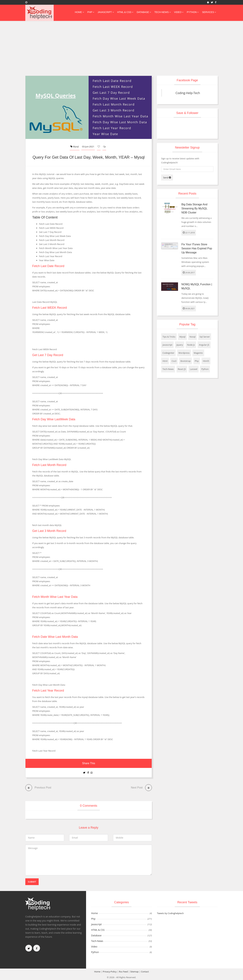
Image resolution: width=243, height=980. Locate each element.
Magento (198, 353)
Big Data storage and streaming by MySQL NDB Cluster (194, 208)
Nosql (192, 337)
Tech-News (163, 12)
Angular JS (204, 345)
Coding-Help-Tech (188, 93)
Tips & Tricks (169, 337)
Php (91, 12)
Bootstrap (185, 361)
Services (209, 12)
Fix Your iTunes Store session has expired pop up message (197, 248)
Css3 (174, 361)
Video (179, 12)
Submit (32, 882)
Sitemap (134, 971)
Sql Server (205, 337)
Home (79, 12)
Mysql (75, 147)
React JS (182, 369)
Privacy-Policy (110, 971)
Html (165, 361)
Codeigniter (168, 353)
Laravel (194, 369)
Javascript (106, 12)
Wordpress (184, 353)
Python (193, 12)
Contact (145, 971)
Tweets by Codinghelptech (170, 913)
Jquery (180, 345)
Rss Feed (123, 971)
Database (144, 12)
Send (167, 178)
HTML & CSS (125, 12)
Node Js (191, 345)
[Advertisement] (122, 50)
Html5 (206, 361)
